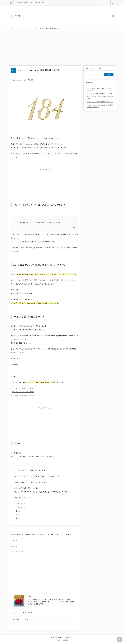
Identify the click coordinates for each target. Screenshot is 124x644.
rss (113, 16)
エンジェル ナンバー (20, 3)
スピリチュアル (30, 3)
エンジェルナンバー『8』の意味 (23, 392)
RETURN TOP (75, 628)
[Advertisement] (62, 47)
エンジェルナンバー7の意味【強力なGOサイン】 (100, 102)
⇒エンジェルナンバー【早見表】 (22, 80)
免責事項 (60, 637)
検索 (116, 1)
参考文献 (14, 546)
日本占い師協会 (60, 602)
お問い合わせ (68, 637)
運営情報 (53, 637)
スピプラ (16, 16)
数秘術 (37, 3)
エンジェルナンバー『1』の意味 (24, 388)
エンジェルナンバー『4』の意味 (23, 395)
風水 (40, 3)
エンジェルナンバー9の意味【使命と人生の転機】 (100, 94)
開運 (43, 3)
